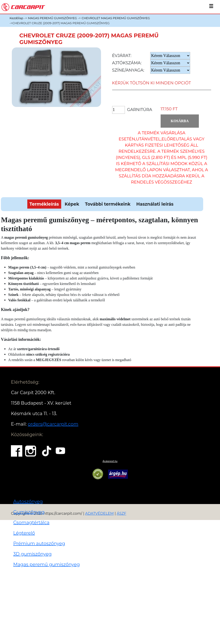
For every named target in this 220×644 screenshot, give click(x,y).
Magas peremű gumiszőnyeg (46, 564)
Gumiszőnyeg (29, 512)
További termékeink (108, 204)
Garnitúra (140, 110)
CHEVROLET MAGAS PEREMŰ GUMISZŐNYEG (116, 18)
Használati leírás (155, 204)
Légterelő (24, 533)
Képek (72, 204)
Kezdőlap (16, 18)
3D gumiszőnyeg (32, 554)
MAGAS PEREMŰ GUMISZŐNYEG (53, 18)
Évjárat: (122, 56)
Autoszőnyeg (28, 502)
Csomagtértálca (31, 522)
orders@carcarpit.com (53, 424)
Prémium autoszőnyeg (39, 543)
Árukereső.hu (110, 461)
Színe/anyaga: (128, 70)
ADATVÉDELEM (99, 513)
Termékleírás (44, 204)
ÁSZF (121, 513)
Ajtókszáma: (127, 63)
